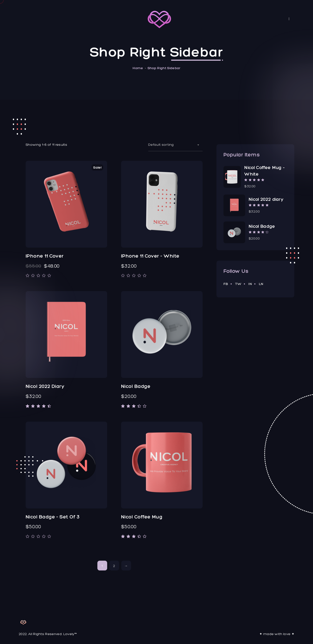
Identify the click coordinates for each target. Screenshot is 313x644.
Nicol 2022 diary (45, 386)
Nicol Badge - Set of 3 (53, 517)
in (250, 284)
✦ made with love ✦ (277, 634)
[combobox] (175, 145)
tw (238, 284)
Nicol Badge (136, 386)
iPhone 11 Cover (45, 256)
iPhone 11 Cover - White (150, 256)
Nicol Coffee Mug (142, 517)
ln (261, 284)
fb (226, 284)
